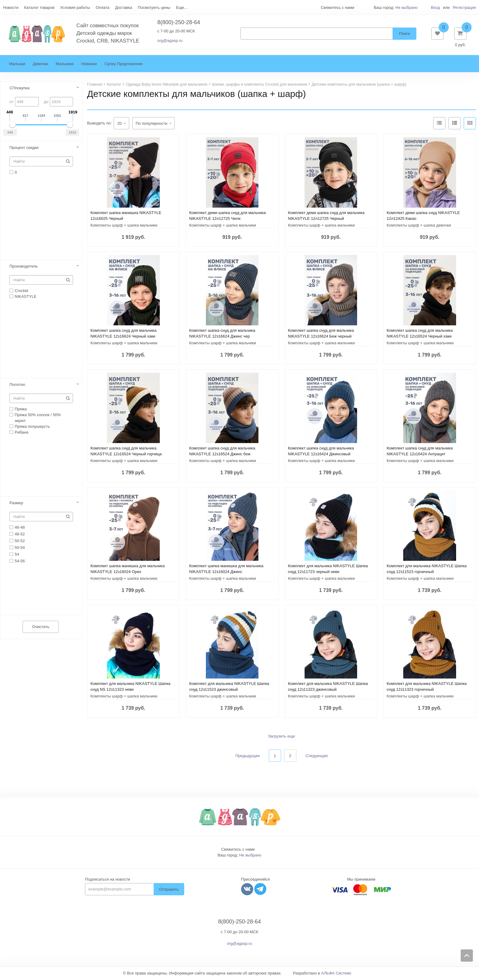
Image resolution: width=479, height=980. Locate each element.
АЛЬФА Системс (336, 974)
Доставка (124, 7)
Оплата (102, 7)
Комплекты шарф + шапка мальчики (124, 226)
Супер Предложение (124, 65)
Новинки (89, 65)
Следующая (317, 757)
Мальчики (65, 65)
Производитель (24, 267)
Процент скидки (24, 148)
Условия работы (75, 7)
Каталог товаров (39, 7)
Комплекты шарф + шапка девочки (419, 226)
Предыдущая (247, 757)
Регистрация (464, 7)
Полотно (17, 385)
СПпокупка (20, 89)
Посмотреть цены (154, 7)
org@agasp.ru (170, 41)
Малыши (17, 65)
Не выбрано (406, 7)
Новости (11, 7)
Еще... (182, 7)
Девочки (40, 65)
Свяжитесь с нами (238, 850)
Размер (16, 503)
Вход (435, 7)
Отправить (169, 890)
